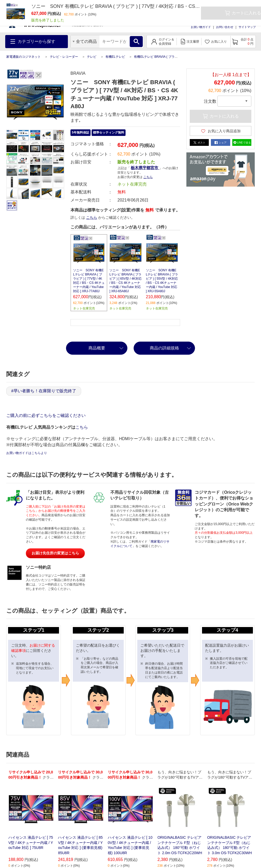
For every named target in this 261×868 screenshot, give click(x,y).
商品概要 (97, 348)
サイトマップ (247, 27)
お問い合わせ (225, 27)
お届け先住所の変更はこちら (55, 553)
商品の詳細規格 (164, 348)
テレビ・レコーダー (64, 57)
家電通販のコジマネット (23, 57)
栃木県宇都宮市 (145, 168)
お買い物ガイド (201, 27)
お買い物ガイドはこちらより (27, 453)
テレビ (92, 57)
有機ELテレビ (115, 57)
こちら (148, 177)
